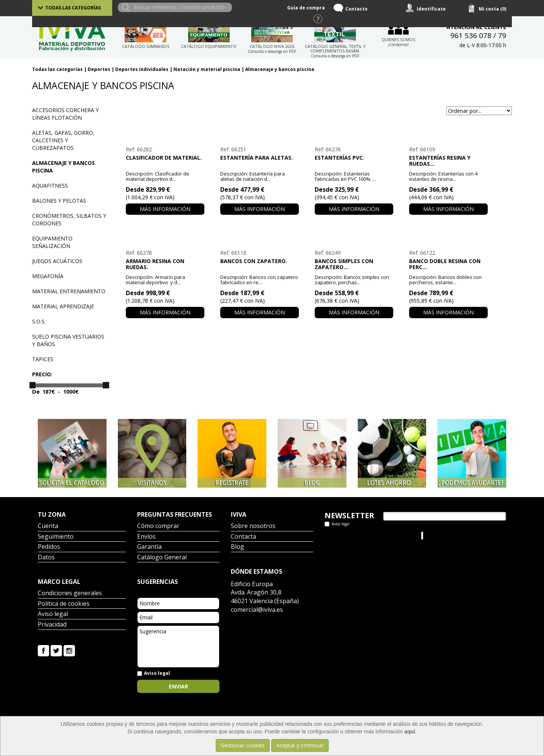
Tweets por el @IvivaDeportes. (362, 535)
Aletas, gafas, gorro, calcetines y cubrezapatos (63, 140)
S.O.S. (39, 321)
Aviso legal (53, 614)
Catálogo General (162, 558)
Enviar (178, 686)
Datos (46, 558)
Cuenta (48, 526)
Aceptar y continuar (300, 745)
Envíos (146, 537)
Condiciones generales (70, 594)
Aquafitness (50, 186)
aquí (410, 731)
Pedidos (49, 547)
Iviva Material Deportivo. (453, 535)
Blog (237, 547)
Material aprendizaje (63, 306)
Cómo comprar (158, 526)
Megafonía (48, 276)
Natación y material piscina (207, 69)
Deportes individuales (142, 69)
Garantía (149, 547)
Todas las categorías (73, 8)
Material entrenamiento (69, 291)
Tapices (43, 359)
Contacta (243, 537)
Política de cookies (64, 604)
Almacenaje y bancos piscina (280, 69)
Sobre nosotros (253, 526)
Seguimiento (56, 537)
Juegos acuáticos (57, 261)
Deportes (99, 69)
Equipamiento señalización (52, 242)
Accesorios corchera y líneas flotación (65, 114)
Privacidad (52, 625)
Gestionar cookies (243, 745)
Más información (165, 209)
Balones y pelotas (59, 201)
